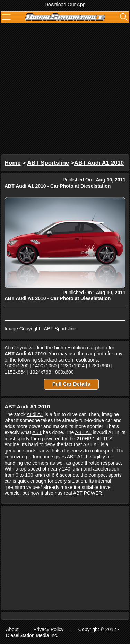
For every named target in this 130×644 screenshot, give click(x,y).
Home (13, 163)
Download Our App (65, 5)
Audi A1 (35, 414)
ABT (37, 432)
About (12, 629)
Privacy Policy (48, 629)
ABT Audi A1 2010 (99, 163)
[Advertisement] (65, 89)
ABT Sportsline (48, 163)
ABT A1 (83, 432)
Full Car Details (71, 384)
